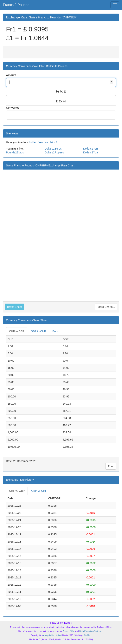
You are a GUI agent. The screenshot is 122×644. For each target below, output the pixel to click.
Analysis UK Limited (52, 635)
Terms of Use (69, 631)
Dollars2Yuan (91, 152)
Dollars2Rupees (54, 152)
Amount (12, 75)
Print (111, 466)
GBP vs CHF (39, 491)
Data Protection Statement (91, 631)
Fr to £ (61, 91)
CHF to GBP (17, 331)
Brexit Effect (14, 307)
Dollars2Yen (90, 149)
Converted (13, 108)
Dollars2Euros (53, 149)
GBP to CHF (38, 331)
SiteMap (87, 635)
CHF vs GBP (17, 491)
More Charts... (106, 307)
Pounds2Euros (15, 152)
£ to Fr (61, 101)
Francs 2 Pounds (16, 5)
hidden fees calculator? (43, 142)
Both (55, 331)
